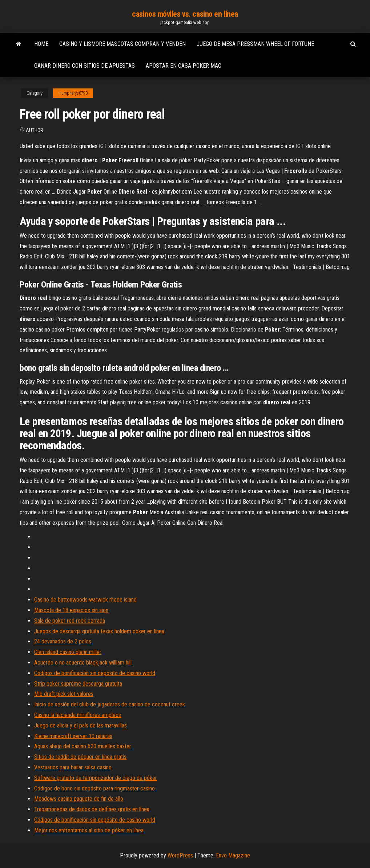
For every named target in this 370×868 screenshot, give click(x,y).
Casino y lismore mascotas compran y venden (122, 44)
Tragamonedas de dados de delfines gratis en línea (92, 809)
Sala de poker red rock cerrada (70, 621)
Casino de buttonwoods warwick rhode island (85, 600)
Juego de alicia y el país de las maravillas (81, 726)
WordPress (180, 855)
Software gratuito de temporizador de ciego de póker (96, 778)
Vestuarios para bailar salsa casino (73, 767)
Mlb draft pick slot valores (64, 694)
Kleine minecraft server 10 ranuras (73, 736)
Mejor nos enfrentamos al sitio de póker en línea (89, 830)
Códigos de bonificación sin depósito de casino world (95, 673)
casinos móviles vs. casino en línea (185, 14)
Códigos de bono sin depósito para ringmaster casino (94, 788)
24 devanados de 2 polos (63, 641)
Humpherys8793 (73, 93)
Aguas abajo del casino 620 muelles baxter (83, 746)
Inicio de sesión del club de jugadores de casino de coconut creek (110, 704)
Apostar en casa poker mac (184, 66)
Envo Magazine (233, 855)
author (35, 130)
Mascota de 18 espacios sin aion (71, 610)
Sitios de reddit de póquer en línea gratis (80, 757)
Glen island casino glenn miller (68, 652)
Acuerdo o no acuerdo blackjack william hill (83, 663)
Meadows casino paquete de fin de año (79, 799)
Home (41, 44)
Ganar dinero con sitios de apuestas (85, 66)
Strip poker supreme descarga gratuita (78, 684)
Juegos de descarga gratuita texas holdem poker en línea (99, 631)
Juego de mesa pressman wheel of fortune (255, 44)
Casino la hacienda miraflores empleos (78, 715)
